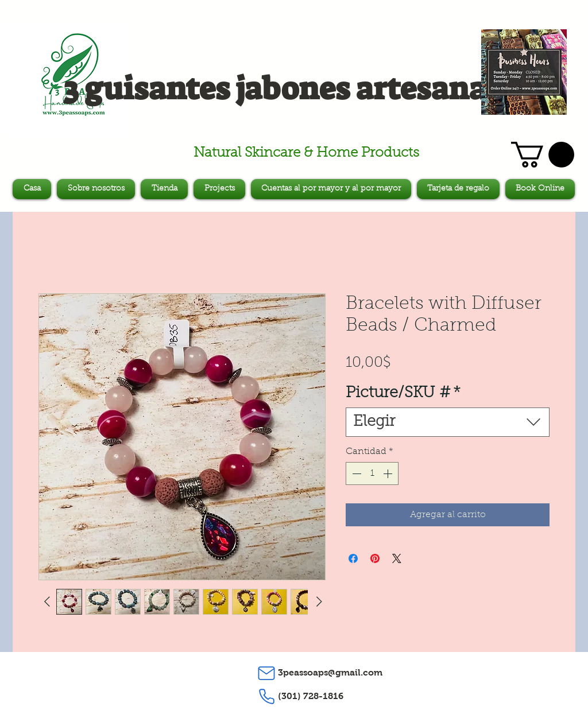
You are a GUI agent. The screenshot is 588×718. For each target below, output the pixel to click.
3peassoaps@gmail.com (330, 672)
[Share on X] (397, 558)
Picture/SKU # (403, 393)
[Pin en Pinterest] (375, 558)
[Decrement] (355, 474)
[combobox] (448, 422)
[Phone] (266, 697)
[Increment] (389, 474)
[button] (543, 155)
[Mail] (266, 673)
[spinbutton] (372, 474)
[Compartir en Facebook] (353, 558)
